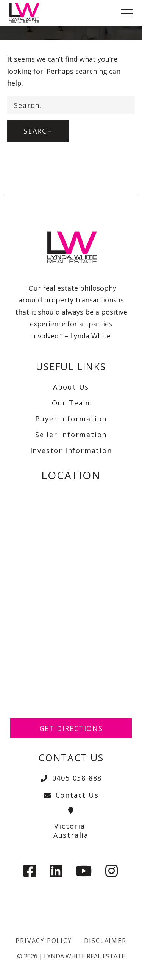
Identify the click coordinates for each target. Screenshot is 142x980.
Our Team (71, 403)
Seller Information (71, 435)
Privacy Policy (44, 941)
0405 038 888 (71, 778)
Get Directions (71, 728)
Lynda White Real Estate (84, 956)
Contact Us (71, 795)
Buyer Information (71, 419)
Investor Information (71, 450)
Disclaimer (105, 941)
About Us (71, 387)
